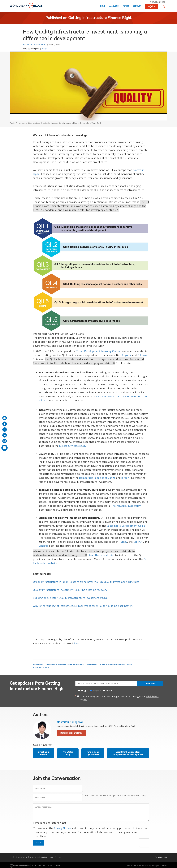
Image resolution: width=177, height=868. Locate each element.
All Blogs (114, 6)
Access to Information (38, 857)
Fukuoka (142, 355)
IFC (44, 865)
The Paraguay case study (126, 506)
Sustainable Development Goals (126, 526)
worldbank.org (158, 2)
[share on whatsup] (5, 441)
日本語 (44, 49)
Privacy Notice (62, 828)
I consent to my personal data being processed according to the (119, 698)
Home (103, 6)
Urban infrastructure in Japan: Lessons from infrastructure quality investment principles (86, 582)
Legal (12, 857)
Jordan (125, 478)
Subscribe (150, 683)
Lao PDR (138, 542)
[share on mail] (5, 418)
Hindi (109, 691)
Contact (137, 6)
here (77, 643)
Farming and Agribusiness (93, 753)
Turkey (123, 542)
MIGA (50, 865)
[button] (164, 7)
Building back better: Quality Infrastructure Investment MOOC (70, 598)
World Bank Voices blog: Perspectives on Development (128, 753)
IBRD (34, 865)
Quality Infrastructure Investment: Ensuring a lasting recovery (70, 590)
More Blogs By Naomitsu (71, 733)
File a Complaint (161, 857)
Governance (51, 664)
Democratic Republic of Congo (97, 478)
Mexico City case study (73, 446)
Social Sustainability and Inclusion (116, 664)
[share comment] (4, 448)
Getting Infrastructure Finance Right (100, 18)
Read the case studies (101, 555)
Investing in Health (44, 753)
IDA (39, 865)
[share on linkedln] (5, 435)
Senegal (43, 546)
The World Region (41, 667)
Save (39, 842)
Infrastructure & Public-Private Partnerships (78, 664)
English (36, 49)
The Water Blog (68, 753)
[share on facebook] (5, 424)
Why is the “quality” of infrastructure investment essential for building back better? (83, 606)
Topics (126, 6)
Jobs (51, 857)
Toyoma (127, 355)
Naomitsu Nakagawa (34, 44)
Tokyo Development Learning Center (98, 351)
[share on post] (5, 430)
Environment (39, 664)
